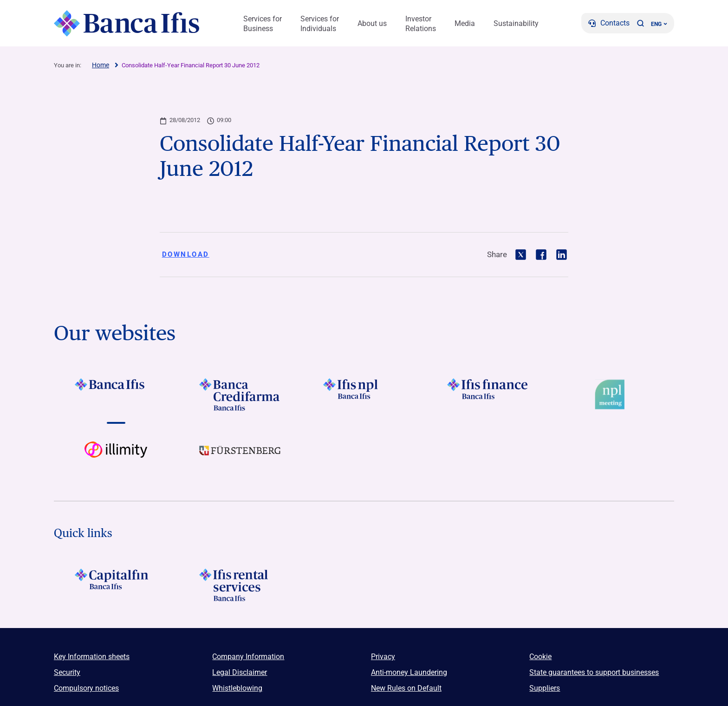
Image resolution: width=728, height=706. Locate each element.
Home (101, 65)
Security (67, 672)
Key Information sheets (92, 657)
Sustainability (516, 23)
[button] (640, 23)
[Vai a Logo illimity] (116, 458)
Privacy (383, 657)
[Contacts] (609, 23)
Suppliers (545, 688)
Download (186, 254)
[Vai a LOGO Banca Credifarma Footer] (240, 395)
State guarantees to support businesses (594, 672)
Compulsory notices (86, 688)
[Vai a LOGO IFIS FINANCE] (488, 395)
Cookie (540, 657)
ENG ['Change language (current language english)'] (659, 24)
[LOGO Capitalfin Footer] (116, 585)
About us (372, 23)
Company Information (248, 657)
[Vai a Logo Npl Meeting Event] (612, 395)
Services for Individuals (320, 24)
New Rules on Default (406, 688)
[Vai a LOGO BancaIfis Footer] (116, 395)
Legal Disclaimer (240, 672)
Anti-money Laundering (409, 672)
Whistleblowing (237, 688)
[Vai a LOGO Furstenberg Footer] (240, 458)
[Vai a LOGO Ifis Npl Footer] (364, 395)
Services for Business (263, 24)
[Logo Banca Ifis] (127, 23)
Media (465, 23)
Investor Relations (421, 24)
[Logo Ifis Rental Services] (240, 585)
